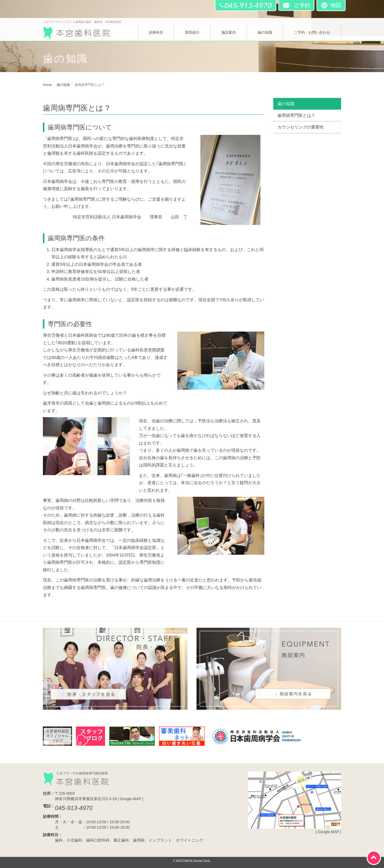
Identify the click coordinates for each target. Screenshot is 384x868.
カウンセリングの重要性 (301, 127)
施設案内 (229, 32)
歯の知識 (265, 32)
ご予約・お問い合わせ (312, 32)
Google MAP (130, 799)
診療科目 (156, 32)
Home (47, 85)
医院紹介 (192, 32)
